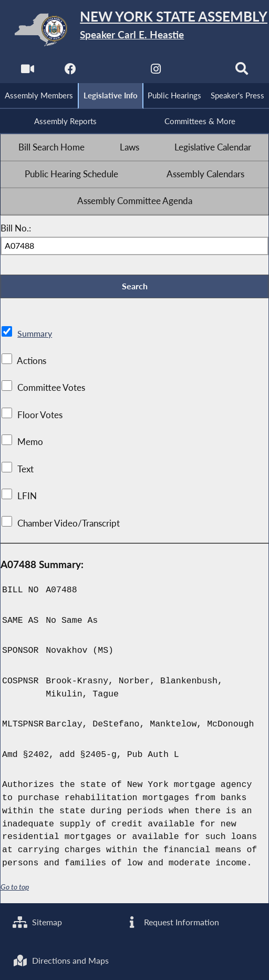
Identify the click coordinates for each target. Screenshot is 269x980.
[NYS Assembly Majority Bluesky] (199, 71)
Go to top (15, 889)
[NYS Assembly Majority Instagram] (156, 71)
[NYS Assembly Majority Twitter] (113, 71)
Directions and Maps (63, 960)
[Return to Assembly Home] (134, 30)
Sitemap (39, 921)
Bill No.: (16, 229)
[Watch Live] (27, 71)
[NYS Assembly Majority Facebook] (70, 71)
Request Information (173, 921)
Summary (35, 336)
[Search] (242, 71)
